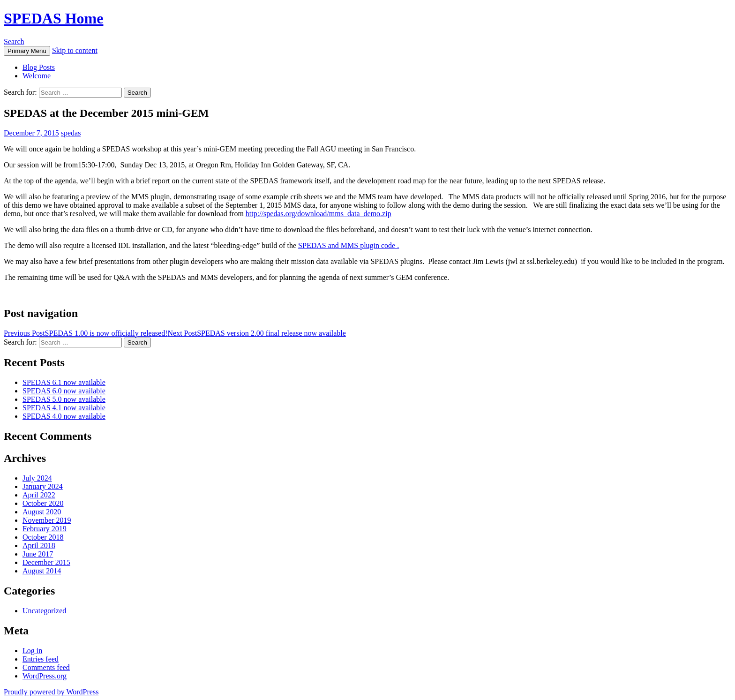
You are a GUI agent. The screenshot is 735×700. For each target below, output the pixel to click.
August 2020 (42, 512)
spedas (71, 133)
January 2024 (43, 486)
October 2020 (43, 503)
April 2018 (39, 546)
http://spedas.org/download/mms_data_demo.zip (319, 214)
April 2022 (39, 495)
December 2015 (46, 562)
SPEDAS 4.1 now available (64, 408)
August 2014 (42, 571)
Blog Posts (39, 67)
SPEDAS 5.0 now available (64, 399)
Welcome (37, 76)
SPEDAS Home (53, 18)
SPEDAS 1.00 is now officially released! (86, 333)
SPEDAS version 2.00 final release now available (256, 333)
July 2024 (37, 478)
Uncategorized (44, 611)
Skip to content (75, 50)
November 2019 (47, 520)
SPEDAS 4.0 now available (64, 416)
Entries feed (41, 659)
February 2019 (45, 529)
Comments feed (46, 667)
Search (14, 41)
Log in (32, 651)
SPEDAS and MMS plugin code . (349, 245)
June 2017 (38, 554)
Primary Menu (27, 51)
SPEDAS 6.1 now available (64, 382)
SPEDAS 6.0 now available (64, 391)
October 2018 (43, 537)
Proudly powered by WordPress (51, 692)
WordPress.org (45, 676)
